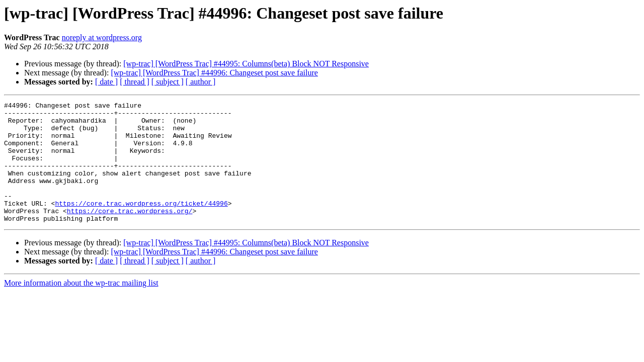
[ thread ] (135, 82)
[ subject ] (168, 82)
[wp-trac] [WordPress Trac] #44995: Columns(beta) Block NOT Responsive (246, 64)
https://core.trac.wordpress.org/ (130, 233)
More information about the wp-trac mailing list (81, 307)
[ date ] (106, 82)
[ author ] (201, 82)
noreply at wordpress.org (102, 37)
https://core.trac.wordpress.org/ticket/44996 (141, 224)
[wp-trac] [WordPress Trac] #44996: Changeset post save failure (214, 73)
